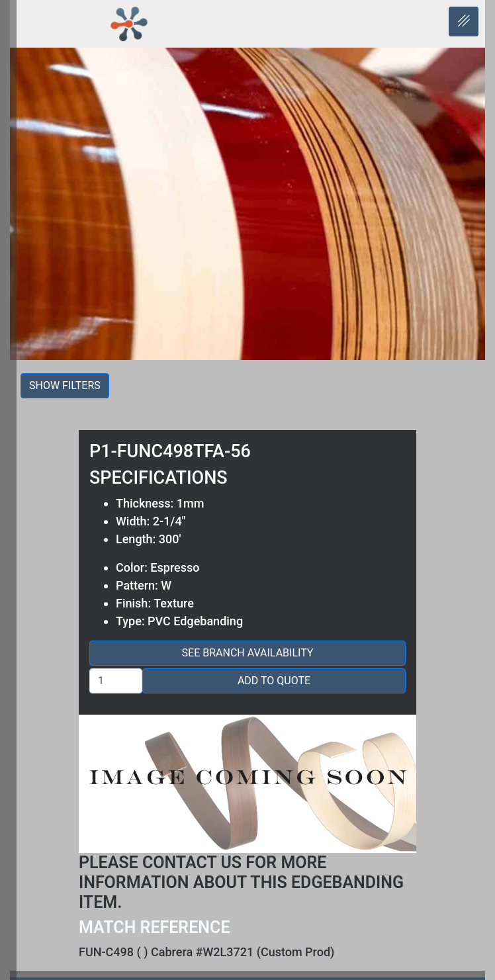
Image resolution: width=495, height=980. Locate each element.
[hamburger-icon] (464, 22)
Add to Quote (274, 681)
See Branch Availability (248, 653)
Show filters (65, 385)
